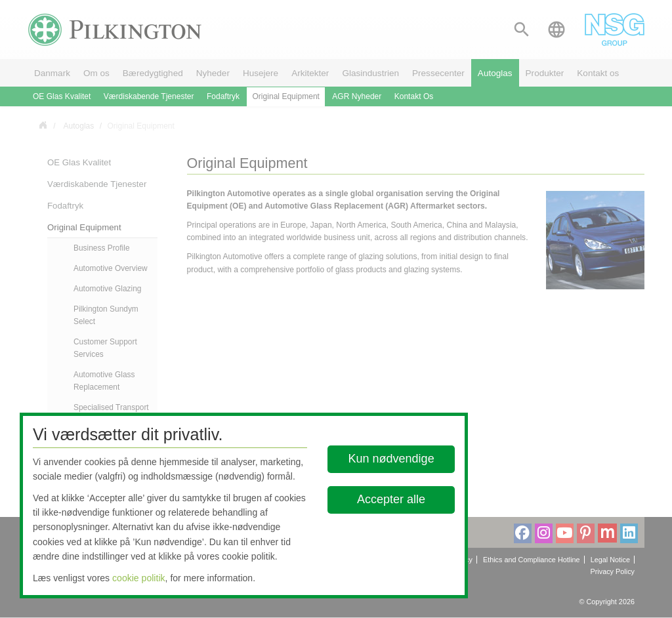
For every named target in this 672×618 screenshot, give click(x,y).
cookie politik (139, 578)
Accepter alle (392, 499)
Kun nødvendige (391, 459)
